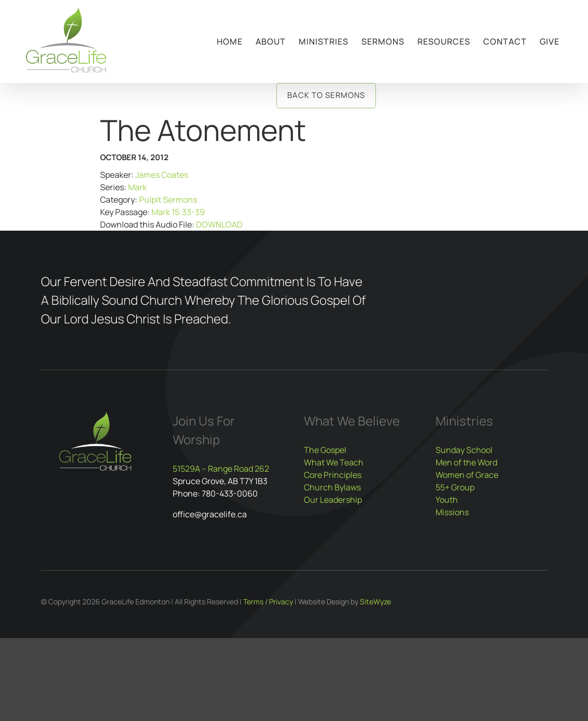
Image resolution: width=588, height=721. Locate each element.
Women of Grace (467, 475)
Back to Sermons (326, 95)
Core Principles (333, 475)
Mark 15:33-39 (178, 212)
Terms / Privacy (268, 602)
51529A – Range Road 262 (221, 469)
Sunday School (464, 450)
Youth (447, 500)
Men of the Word (466, 462)
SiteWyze (375, 602)
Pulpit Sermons (168, 200)
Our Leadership (333, 500)
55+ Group (455, 487)
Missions (452, 512)
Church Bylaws (332, 487)
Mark (137, 187)
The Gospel (325, 450)
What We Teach (334, 462)
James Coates (162, 175)
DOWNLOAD (219, 224)
